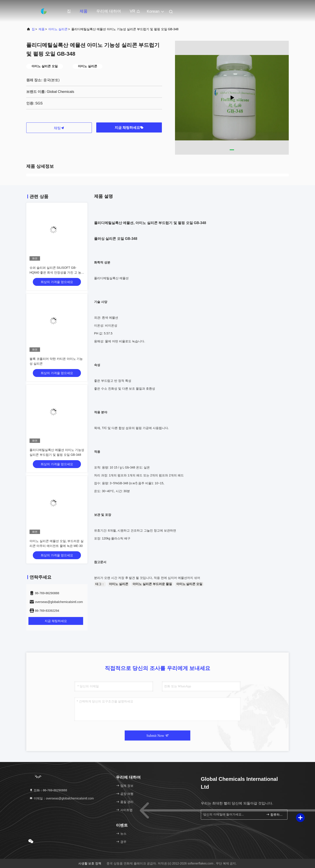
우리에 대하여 (109, 11)
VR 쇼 (135, 11)
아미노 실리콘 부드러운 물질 (152, 584)
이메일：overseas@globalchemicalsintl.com (62, 798)
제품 (84, 11)
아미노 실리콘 (58, 29)
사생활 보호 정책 (90, 863)
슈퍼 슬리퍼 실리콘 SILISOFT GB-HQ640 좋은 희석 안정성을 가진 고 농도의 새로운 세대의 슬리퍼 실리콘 (57, 272)
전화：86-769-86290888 (48, 790)
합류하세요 (275, 814)
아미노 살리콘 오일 (189, 584)
